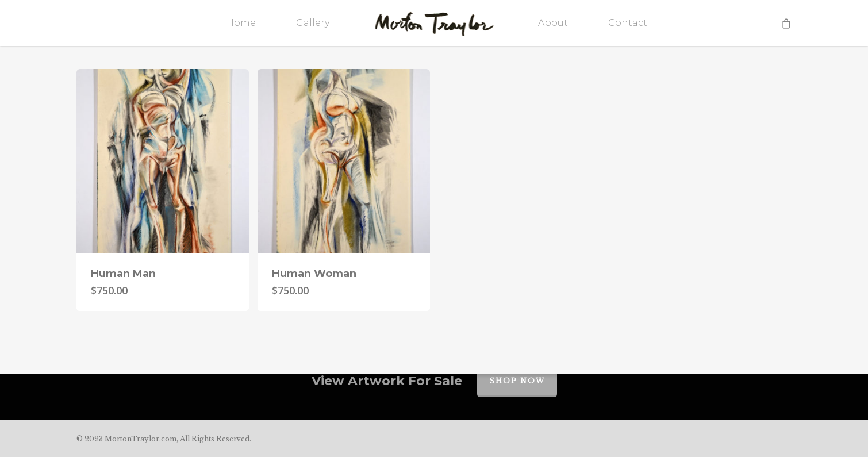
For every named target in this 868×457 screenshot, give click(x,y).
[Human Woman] (344, 161)
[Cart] (786, 23)
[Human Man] (163, 161)
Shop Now (517, 381)
